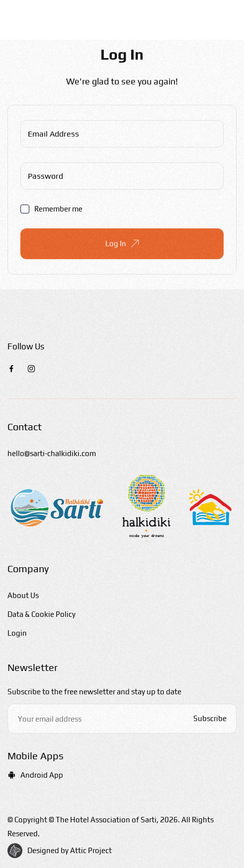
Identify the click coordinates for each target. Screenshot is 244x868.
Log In (122, 244)
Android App (35, 775)
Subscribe (210, 718)
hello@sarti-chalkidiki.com (52, 453)
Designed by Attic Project (70, 850)
